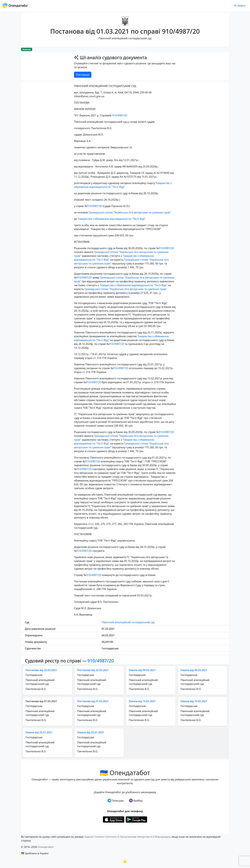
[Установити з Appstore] (114, 819)
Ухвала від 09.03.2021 (142, 670)
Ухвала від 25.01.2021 (39, 732)
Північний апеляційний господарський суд (128, 622)
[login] (239, 6)
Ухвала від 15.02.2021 (142, 701)
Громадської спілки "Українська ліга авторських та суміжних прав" (130, 212)
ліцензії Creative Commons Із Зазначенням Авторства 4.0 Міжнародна (127, 837)
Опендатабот (46, 847)
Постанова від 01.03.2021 (93, 701)
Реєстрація (83, 75)
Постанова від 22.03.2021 (41, 670)
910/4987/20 (120, 115)
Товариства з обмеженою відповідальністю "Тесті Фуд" (111, 219)
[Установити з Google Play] (136, 819)
